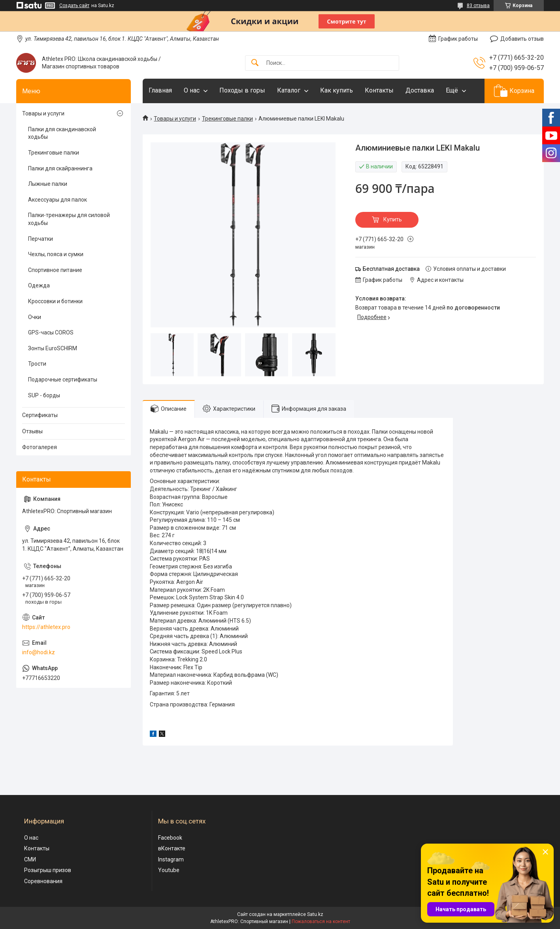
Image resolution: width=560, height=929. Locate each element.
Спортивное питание (55, 270)
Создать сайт (74, 6)
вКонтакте (172, 848)
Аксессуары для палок (58, 200)
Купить (393, 219)
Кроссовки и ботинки (55, 301)
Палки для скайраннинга (60, 168)
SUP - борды (44, 395)
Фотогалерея (40, 447)
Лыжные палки (48, 184)
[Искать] (255, 63)
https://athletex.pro (46, 627)
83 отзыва (478, 6)
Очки (35, 317)
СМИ (30, 859)
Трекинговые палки (227, 119)
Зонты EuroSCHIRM (53, 348)
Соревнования (43, 881)
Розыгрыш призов (48, 870)
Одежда (39, 285)
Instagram (171, 859)
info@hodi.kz (39, 652)
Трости (37, 364)
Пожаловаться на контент (321, 921)
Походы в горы (242, 90)
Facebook (170, 838)
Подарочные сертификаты (63, 380)
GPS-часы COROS (51, 332)
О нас (192, 90)
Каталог (289, 90)
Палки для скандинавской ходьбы (62, 133)
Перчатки (41, 239)
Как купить (337, 90)
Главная (160, 90)
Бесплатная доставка (391, 269)
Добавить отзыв (522, 39)
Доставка (420, 90)
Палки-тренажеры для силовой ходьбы (69, 219)
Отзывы (32, 431)
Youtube (169, 870)
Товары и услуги (175, 119)
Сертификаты (40, 415)
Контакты (379, 90)
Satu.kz (315, 914)
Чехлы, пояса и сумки (56, 254)
